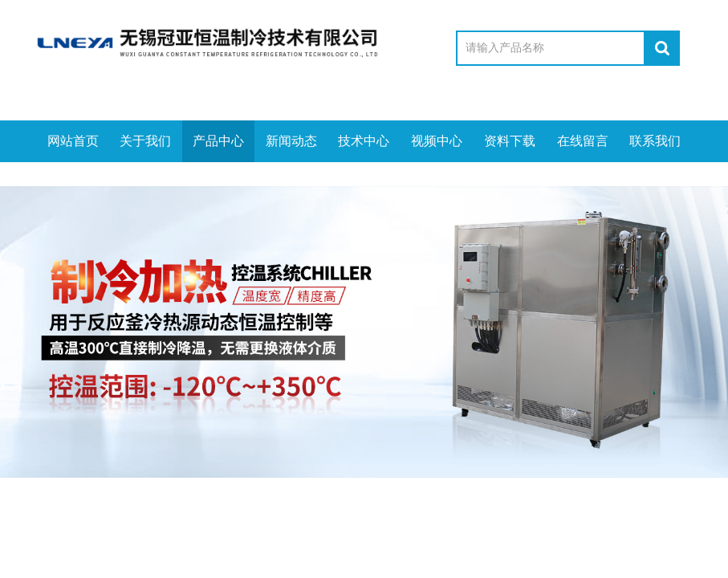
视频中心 (437, 141)
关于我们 (145, 141)
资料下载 (510, 141)
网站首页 (73, 141)
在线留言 (583, 141)
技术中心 (364, 141)
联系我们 (655, 141)
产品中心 (218, 141)
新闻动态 (291, 141)
